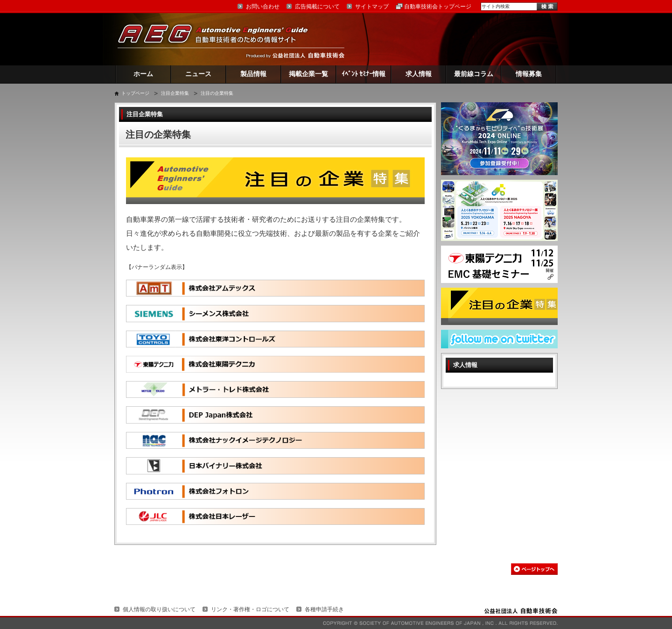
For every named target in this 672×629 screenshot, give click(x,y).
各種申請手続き (324, 609)
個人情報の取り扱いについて (159, 609)
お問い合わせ (263, 7)
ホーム (143, 74)
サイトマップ (372, 7)
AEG (219, 39)
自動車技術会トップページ (438, 7)
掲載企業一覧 (308, 74)
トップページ (135, 93)
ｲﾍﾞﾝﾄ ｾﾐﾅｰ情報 (364, 74)
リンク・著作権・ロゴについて (250, 609)
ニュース (198, 74)
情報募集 (529, 74)
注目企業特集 (175, 93)
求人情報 (419, 74)
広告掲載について (317, 7)
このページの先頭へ (534, 569)
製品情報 (253, 74)
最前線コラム (474, 74)
